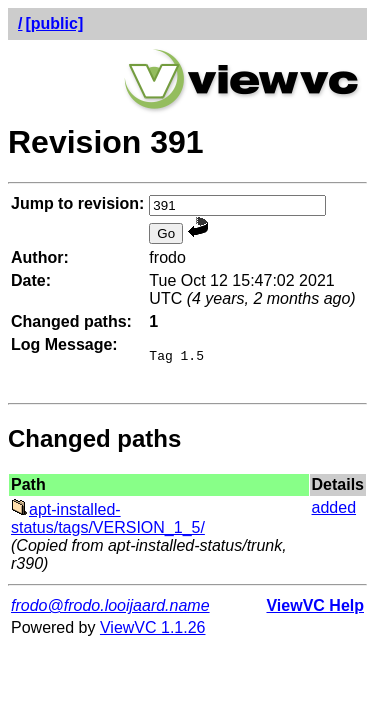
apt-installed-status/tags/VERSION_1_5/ (108, 524)
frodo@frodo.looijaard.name (110, 611)
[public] (54, 23)
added (334, 513)
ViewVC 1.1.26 (153, 633)
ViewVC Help (315, 611)
